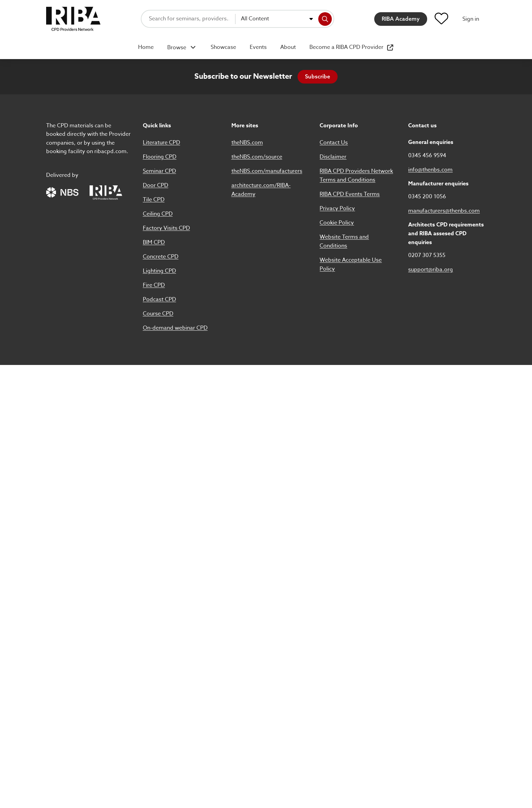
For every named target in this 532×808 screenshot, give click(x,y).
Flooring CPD (160, 157)
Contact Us (334, 143)
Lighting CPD (159, 271)
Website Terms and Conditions (344, 241)
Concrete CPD (161, 257)
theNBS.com (247, 143)
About (288, 47)
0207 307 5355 (427, 255)
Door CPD (156, 185)
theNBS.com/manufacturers (267, 171)
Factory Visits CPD (166, 228)
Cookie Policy (337, 223)
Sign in (471, 19)
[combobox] (277, 19)
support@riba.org (431, 270)
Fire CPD (154, 285)
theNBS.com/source (257, 157)
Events (258, 47)
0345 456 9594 (427, 155)
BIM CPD (154, 242)
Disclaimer (333, 157)
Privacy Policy (337, 208)
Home (146, 47)
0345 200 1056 (427, 197)
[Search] (325, 19)
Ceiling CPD (158, 214)
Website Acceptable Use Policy (351, 264)
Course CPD (158, 314)
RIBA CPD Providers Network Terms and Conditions (356, 176)
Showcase (223, 47)
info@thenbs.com (430, 170)
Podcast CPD (159, 299)
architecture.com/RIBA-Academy (261, 190)
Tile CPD (154, 200)
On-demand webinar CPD (175, 328)
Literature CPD (161, 143)
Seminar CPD (159, 171)
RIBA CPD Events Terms (350, 194)
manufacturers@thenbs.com (444, 211)
